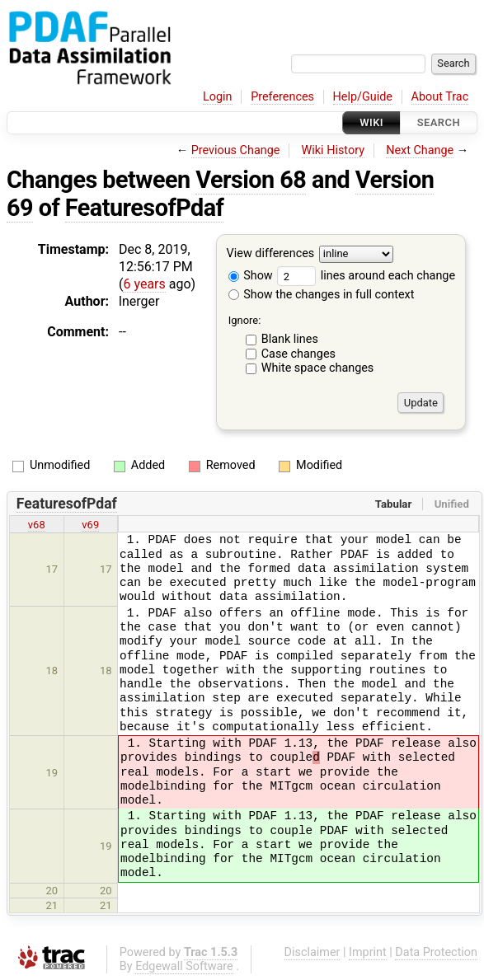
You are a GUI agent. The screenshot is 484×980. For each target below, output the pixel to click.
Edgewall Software (184, 966)
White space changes (318, 368)
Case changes (298, 354)
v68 (37, 525)
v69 (90, 525)
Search (439, 122)
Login (218, 97)
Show (251, 276)
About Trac (440, 97)
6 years (144, 284)
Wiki (371, 122)
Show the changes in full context (322, 295)
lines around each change (366, 276)
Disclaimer (312, 952)
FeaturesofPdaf (145, 208)
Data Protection (436, 952)
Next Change (420, 150)
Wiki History (333, 150)
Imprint (368, 952)
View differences (271, 254)
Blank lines (290, 339)
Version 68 (251, 180)
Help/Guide (363, 97)
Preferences (282, 97)
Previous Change (236, 150)
